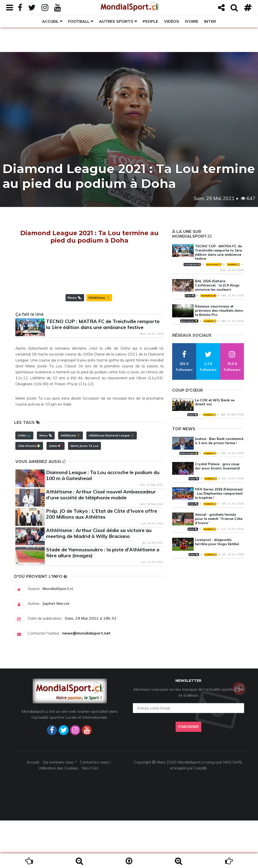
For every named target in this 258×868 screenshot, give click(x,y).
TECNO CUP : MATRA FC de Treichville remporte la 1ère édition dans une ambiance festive (103, 372)
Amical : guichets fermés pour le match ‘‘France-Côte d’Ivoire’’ (219, 519)
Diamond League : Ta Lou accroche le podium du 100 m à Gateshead (103, 523)
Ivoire (192, 21)
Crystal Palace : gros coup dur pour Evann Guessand (217, 466)
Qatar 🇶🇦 (56, 493)
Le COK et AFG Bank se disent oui (215, 402)
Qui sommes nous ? (59, 810)
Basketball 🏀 (208, 296)
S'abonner (188, 774)
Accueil (50, 21)
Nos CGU (90, 816)
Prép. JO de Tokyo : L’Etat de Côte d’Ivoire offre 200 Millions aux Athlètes (102, 561)
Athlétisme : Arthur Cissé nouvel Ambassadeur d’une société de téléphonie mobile (101, 542)
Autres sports (116, 21)
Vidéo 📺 (24, 483)
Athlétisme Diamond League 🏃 (112, 483)
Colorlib (200, 816)
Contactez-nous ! (95, 810)
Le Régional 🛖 (192, 264)
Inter (210, 21)
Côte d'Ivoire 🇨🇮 (29, 493)
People (150, 21)
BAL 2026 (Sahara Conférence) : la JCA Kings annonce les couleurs (217, 285)
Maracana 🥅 (214, 264)
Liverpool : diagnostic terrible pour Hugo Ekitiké (217, 542)
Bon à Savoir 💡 (189, 321)
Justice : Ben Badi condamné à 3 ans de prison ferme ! (219, 441)
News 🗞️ (74, 345)
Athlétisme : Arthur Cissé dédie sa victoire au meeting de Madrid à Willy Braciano (99, 581)
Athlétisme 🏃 (99, 345)
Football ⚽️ (233, 264)
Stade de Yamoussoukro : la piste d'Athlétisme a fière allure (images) (103, 600)
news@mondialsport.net (86, 681)
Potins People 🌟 (189, 453)
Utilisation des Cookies (58, 816)
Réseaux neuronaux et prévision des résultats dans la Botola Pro (219, 310)
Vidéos (172, 21)
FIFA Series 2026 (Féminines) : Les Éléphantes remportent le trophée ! (219, 493)
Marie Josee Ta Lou (84, 493)
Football (79, 21)
